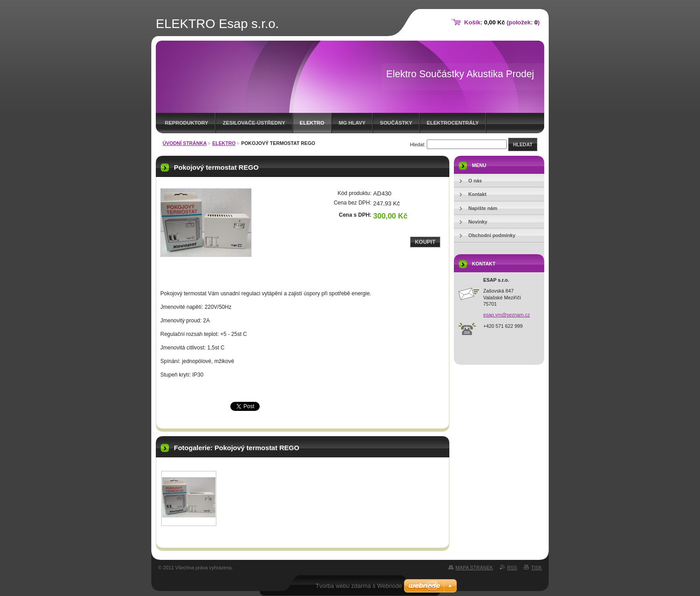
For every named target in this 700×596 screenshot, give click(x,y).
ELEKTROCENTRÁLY (453, 123)
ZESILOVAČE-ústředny (254, 123)
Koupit (425, 242)
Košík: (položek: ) (502, 22)
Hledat (523, 144)
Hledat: (418, 144)
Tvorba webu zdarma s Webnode (359, 586)
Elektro (312, 123)
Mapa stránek (474, 568)
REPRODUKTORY (187, 123)
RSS (512, 568)
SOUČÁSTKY (396, 123)
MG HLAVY (352, 123)
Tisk (537, 568)
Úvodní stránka (185, 143)
